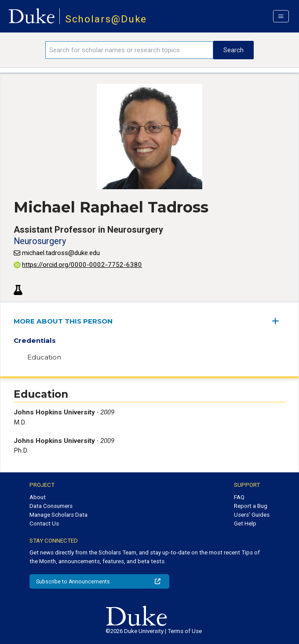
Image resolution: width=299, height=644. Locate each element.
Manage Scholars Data (58, 515)
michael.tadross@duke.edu (61, 253)
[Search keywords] (129, 50)
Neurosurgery (40, 241)
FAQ (239, 497)
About (38, 497)
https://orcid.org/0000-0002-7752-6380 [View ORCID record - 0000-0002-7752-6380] (78, 265)
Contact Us (44, 523)
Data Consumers (51, 506)
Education (44, 357)
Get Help (245, 523)
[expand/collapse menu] (279, 321)
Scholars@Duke (106, 19)
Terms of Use (185, 631)
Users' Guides (252, 515)
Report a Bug (251, 506)
